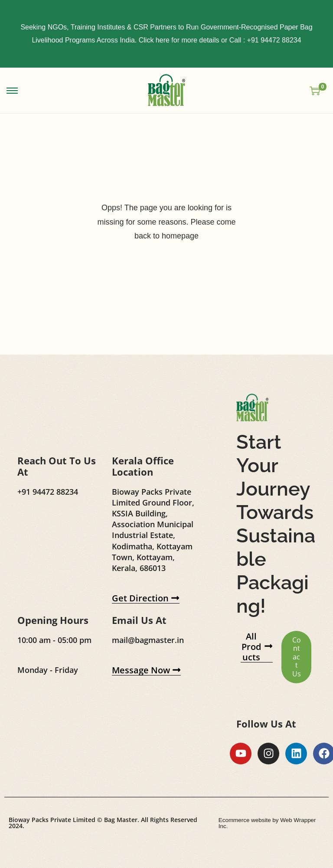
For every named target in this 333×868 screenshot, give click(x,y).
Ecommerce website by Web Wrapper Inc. (266, 843)
